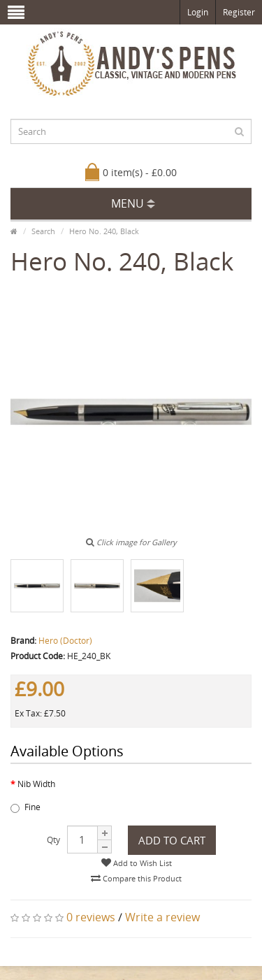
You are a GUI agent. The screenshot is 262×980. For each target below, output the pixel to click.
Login (198, 12)
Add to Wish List (137, 863)
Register (239, 12)
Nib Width (36, 784)
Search (43, 231)
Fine (26, 807)
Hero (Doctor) (65, 641)
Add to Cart (172, 840)
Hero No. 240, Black (104, 231)
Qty (53, 840)
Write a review (162, 917)
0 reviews (91, 917)
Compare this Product (136, 878)
